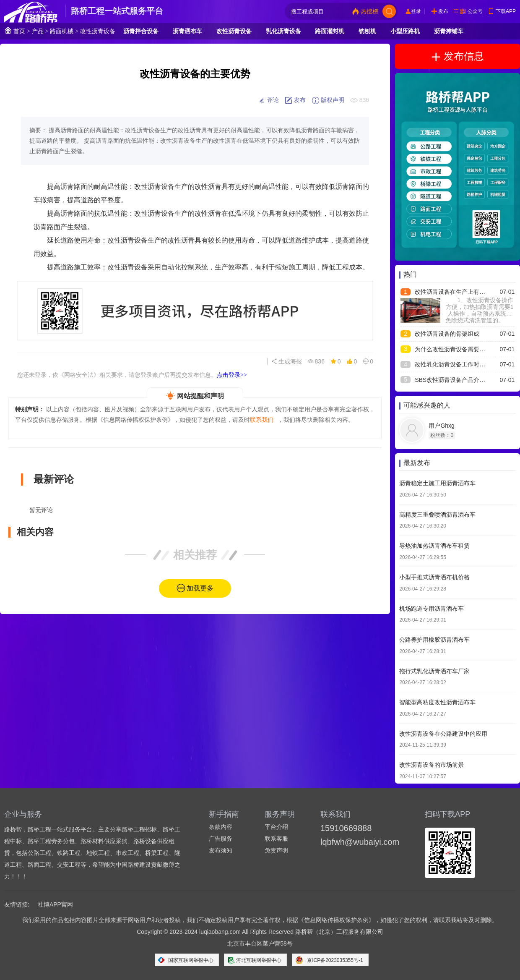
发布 (443, 11)
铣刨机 (367, 31)
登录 (416, 11)
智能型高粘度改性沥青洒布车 (437, 702)
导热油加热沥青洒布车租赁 (434, 546)
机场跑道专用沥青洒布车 (432, 609)
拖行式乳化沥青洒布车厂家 (434, 671)
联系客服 (276, 839)
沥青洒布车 (187, 31)
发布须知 (221, 850)
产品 (38, 31)
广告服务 (221, 839)
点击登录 (232, 375)
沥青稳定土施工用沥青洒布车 (437, 483)
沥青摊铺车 (449, 31)
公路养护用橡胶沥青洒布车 (434, 640)
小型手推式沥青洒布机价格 (434, 577)
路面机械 (62, 31)
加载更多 (200, 588)
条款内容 (221, 827)
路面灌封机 (330, 31)
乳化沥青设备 (283, 31)
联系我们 (262, 420)
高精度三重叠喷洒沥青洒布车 (437, 515)
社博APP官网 (55, 904)
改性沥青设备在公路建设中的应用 (443, 734)
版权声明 (328, 100)
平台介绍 (276, 827)
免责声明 (276, 850)
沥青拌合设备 (141, 31)
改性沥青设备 (98, 31)
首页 (15, 30)
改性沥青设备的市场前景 (432, 765)
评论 (268, 100)
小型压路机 (405, 31)
